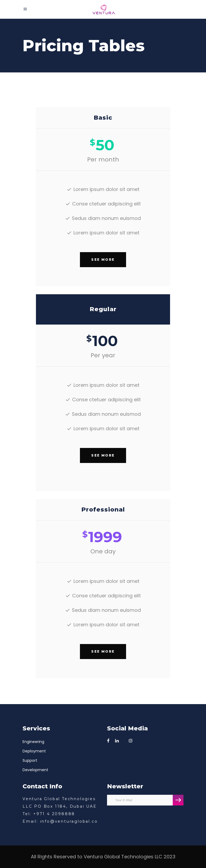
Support (30, 760)
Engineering (33, 742)
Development (35, 770)
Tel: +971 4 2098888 (49, 814)
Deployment (34, 751)
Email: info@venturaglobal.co (60, 821)
